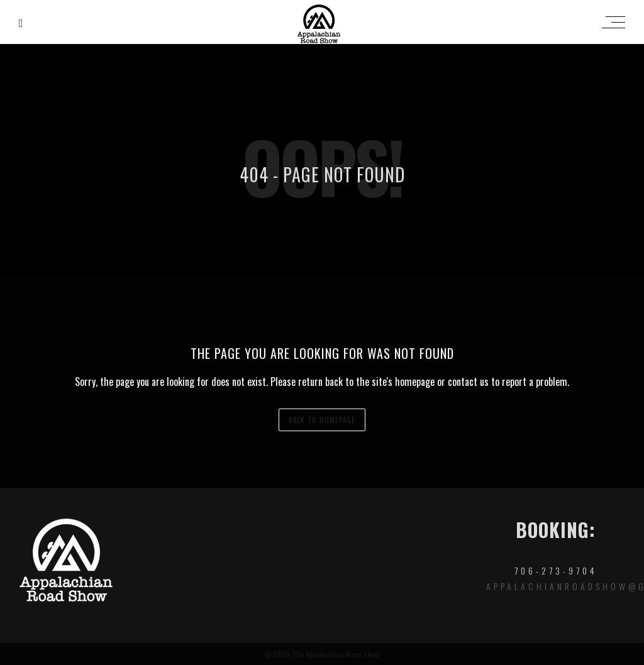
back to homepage (322, 420)
